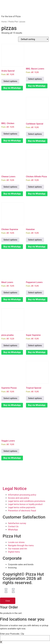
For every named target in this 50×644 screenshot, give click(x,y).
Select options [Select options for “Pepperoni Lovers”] (35, 293)
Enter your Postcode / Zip (12, 634)
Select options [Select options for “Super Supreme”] (35, 345)
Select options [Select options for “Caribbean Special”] (35, 134)
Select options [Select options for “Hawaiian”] (35, 240)
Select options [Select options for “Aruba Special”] (10, 81)
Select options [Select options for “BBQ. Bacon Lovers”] (35, 79)
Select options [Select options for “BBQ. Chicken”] (10, 134)
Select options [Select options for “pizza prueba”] (10, 345)
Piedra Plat (13, 22)
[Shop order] (33, 39)
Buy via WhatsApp (12, 88)
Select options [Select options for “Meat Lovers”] (10, 293)
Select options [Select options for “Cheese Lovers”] (10, 187)
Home (4, 22)
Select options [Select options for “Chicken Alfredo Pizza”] (35, 187)
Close (8, 601)
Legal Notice (15, 489)
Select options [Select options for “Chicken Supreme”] (10, 240)
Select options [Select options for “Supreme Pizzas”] (10, 398)
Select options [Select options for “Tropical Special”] (35, 398)
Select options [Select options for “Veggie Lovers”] (10, 451)
